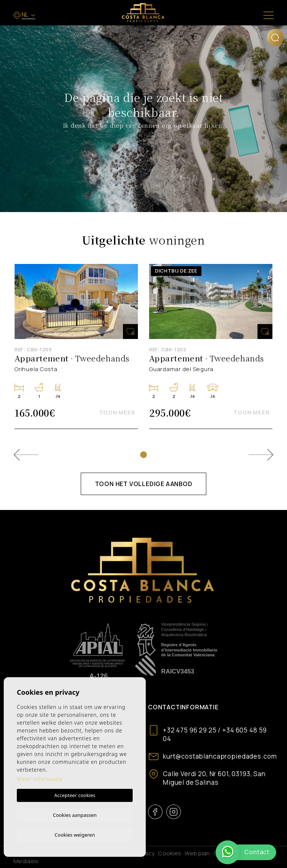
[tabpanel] (76, 346)
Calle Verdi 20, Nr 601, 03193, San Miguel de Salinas (214, 778)
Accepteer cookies (75, 794)
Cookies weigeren (75, 834)
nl (25, 15)
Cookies (170, 853)
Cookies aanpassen (75, 814)
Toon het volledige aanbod (144, 484)
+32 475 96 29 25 (190, 730)
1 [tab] (143, 455)
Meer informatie (40, 778)
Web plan (197, 853)
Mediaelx (26, 861)
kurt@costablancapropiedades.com (220, 756)
